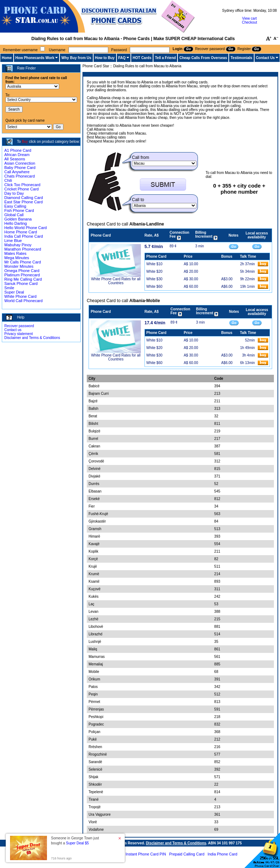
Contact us (13, 330)
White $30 (154, 279)
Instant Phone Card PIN (146, 854)
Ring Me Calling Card (23, 279)
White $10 (154, 264)
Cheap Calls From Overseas (203, 58)
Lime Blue (13, 241)
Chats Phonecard (20, 176)
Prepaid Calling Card (187, 854)
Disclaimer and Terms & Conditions (32, 338)
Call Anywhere (17, 172)
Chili (8, 180)
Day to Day (14, 193)
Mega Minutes (17, 258)
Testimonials (241, 58)
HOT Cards (142, 58)
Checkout (250, 22)
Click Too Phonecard (22, 185)
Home (7, 58)
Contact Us (265, 58)
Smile (9, 288)
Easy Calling (15, 206)
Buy (25, 142)
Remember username (20, 50)
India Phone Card (222, 854)
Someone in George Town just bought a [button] (75, 841)
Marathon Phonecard (23, 249)
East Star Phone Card (23, 202)
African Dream (17, 155)
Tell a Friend (165, 58)
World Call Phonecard (23, 301)
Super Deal (14, 292)
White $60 (154, 287)
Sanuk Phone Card (21, 283)
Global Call (14, 215)
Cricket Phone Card (22, 189)
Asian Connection (20, 163)
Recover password (19, 326)
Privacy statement (18, 334)
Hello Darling (16, 223)
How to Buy (105, 58)
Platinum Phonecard (22, 275)
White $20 (154, 271)
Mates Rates (15, 253)
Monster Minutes (19, 266)
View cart (249, 18)
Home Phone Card (21, 232)
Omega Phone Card (22, 271)
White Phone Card (20, 296)
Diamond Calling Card (24, 198)
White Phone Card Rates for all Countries (116, 281)
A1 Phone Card (18, 150)
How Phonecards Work (35, 58)
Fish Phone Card (19, 210)
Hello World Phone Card (25, 228)
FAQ (122, 58)
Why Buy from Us (76, 58)
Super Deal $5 (77, 843)
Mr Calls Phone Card (23, 262)
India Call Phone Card (24, 236)
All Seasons (15, 159)
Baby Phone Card (20, 168)
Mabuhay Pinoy (18, 245)
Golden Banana (18, 219)
